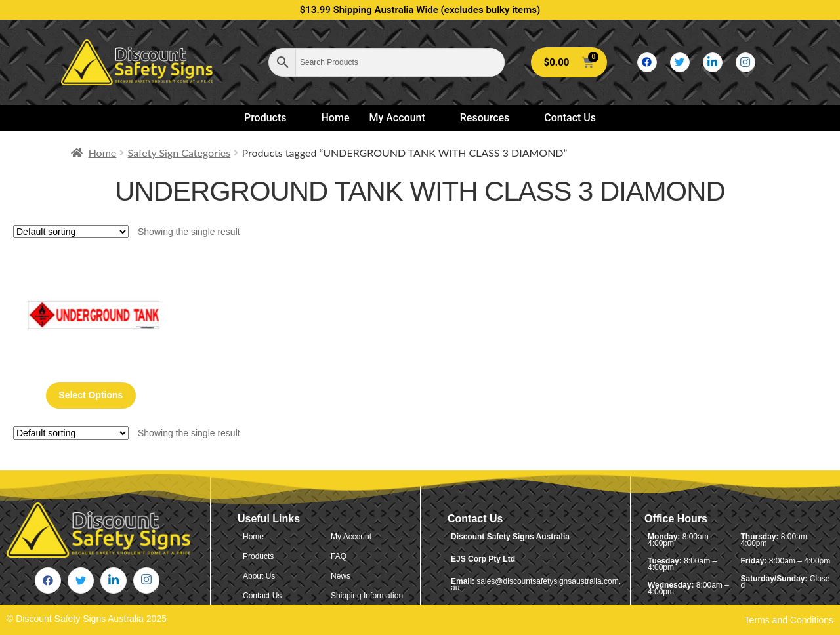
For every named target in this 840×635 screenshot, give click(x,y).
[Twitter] (680, 62)
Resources (491, 118)
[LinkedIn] (713, 62)
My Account (402, 118)
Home (336, 118)
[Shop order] (71, 232)
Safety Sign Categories (179, 153)
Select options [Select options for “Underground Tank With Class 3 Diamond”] (91, 395)
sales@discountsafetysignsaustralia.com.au (536, 584)
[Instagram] (745, 62)
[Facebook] (647, 62)
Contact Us (570, 118)
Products (271, 118)
